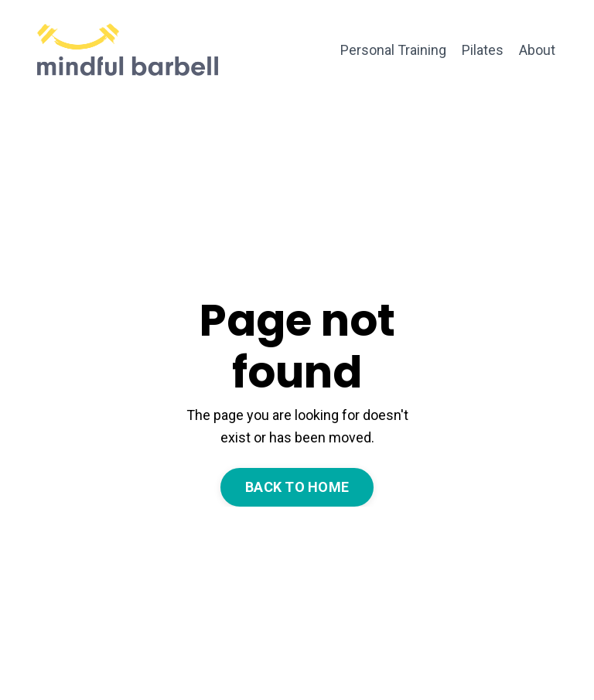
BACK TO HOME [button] (297, 487)
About (537, 50)
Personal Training (393, 50)
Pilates (483, 50)
